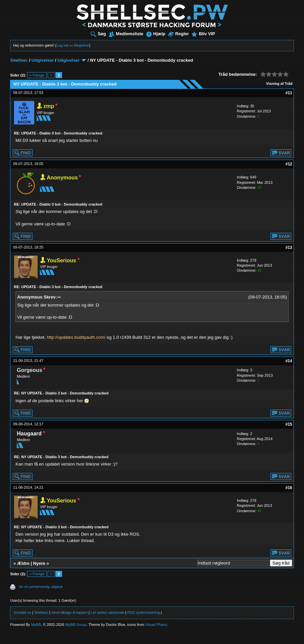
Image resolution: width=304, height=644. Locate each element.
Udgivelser (43, 60)
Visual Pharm (156, 625)
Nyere (39, 563)
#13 (289, 248)
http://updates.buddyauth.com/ (76, 337)
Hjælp (156, 34)
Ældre (23, 563)
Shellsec (19, 60)
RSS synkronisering (143, 612)
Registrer (82, 45)
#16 (289, 488)
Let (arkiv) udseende (107, 612)
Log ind (62, 45)
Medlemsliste (126, 34)
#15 (289, 424)
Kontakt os (22, 612)
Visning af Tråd (279, 84)
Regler (178, 34)
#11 (289, 93)
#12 (289, 164)
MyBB (36, 625)
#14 (289, 361)
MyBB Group (76, 625)
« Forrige (37, 75)
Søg (98, 34)
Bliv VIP (203, 34)
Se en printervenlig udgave (41, 587)
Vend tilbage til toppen (69, 612)
